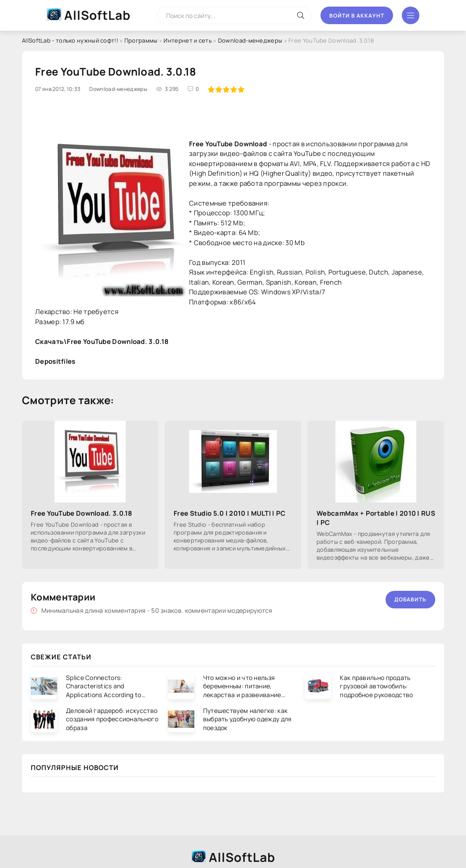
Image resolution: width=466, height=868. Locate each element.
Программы (141, 40)
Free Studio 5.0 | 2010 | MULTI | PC (230, 513)
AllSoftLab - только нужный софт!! (70, 40)
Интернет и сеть (188, 40)
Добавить (410, 599)
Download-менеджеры (250, 40)
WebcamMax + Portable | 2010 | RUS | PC (376, 518)
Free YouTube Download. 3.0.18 (82, 513)
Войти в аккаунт (357, 16)
